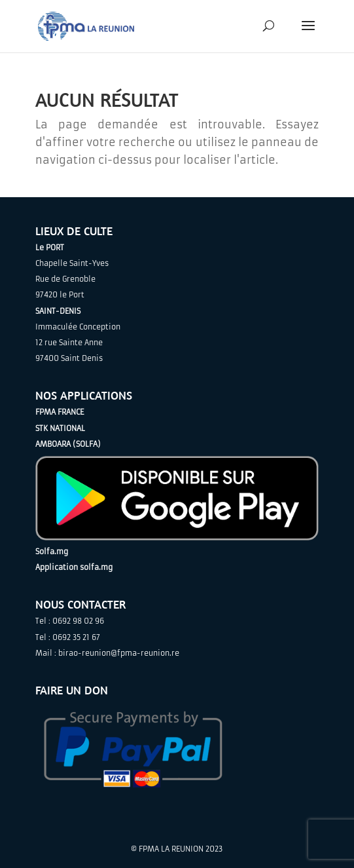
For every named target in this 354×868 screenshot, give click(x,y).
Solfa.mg (52, 552)
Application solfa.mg (74, 567)
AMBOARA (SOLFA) (68, 444)
